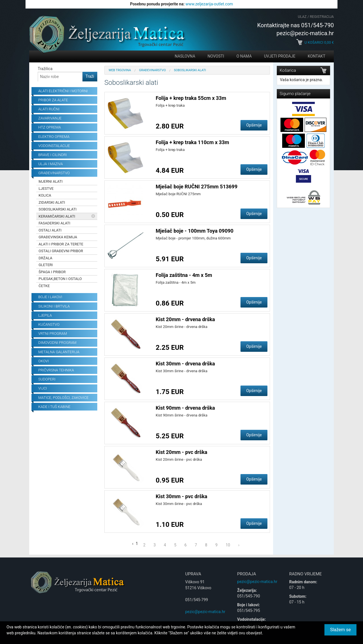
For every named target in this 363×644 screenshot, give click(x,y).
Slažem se (340, 630)
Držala (46, 258)
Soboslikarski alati (58, 209)
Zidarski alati (52, 202)
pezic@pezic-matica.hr (205, 612)
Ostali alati (50, 230)
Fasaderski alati (54, 223)
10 (228, 545)
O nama (244, 56)
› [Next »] (239, 545)
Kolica (45, 195)
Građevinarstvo (152, 70)
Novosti (216, 56)
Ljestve (46, 189)
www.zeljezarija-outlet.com (209, 4)
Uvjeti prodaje (280, 56)
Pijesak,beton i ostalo (60, 279)
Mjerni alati (51, 181)
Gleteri (46, 265)
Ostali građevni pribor (61, 251)
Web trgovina (120, 70)
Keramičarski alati (57, 216)
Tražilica (45, 69)
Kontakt (316, 56)
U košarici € (315, 42)
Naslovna (185, 56)
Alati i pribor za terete (61, 244)
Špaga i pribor (52, 272)
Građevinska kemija (58, 237)
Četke (44, 286)
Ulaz (302, 17)
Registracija (322, 17)
